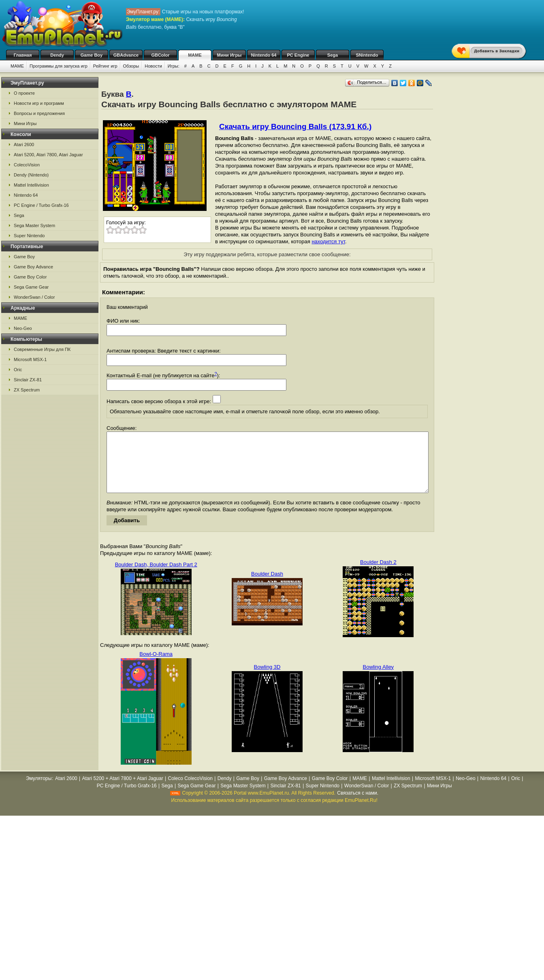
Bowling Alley (379, 679)
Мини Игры (229, 55)
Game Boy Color (30, 277)
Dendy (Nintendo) (31, 175)
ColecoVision (27, 165)
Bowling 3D (267, 679)
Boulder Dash (267, 586)
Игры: (174, 66)
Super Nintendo (29, 236)
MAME (195, 55)
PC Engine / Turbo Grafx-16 (41, 205)
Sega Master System (34, 225)
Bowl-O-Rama (156, 666)
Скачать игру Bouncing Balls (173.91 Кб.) (295, 126)
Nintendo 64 (264, 55)
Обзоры (131, 66)
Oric (18, 370)
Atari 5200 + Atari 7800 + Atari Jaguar (123, 791)
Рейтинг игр (105, 66)
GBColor (160, 55)
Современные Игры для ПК (42, 349)
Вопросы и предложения (39, 113)
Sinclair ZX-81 (28, 380)
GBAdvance (126, 55)
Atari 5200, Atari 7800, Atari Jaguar (48, 155)
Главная (23, 55)
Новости (153, 66)
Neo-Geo (23, 328)
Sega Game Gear (31, 287)
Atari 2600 (24, 145)
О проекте (24, 93)
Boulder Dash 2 (378, 574)
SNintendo (367, 55)
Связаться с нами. (358, 805)
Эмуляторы (39, 791)
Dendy (57, 55)
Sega (333, 55)
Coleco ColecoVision (190, 791)
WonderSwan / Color (34, 297)
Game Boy (92, 55)
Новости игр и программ (39, 103)
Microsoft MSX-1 (30, 359)
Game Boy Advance (33, 267)
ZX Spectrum (27, 390)
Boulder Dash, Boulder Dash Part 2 (156, 577)
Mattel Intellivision (31, 185)
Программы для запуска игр (59, 66)
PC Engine (298, 55)
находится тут (328, 241)
